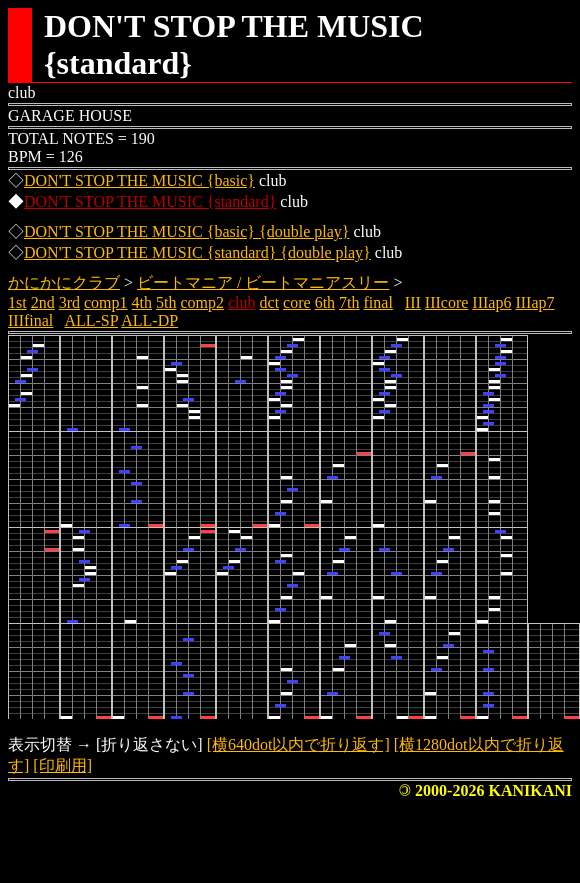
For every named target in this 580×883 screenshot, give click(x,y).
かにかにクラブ (64, 282)
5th (166, 302)
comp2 (202, 302)
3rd (69, 302)
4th (142, 302)
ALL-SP (91, 320)
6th (325, 302)
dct (270, 302)
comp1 (106, 302)
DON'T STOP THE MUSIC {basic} (139, 180)
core (297, 302)
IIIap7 (534, 302)
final (378, 302)
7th (349, 302)
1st (17, 302)
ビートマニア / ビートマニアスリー (263, 282)
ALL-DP (149, 320)
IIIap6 (491, 302)
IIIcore (447, 302)
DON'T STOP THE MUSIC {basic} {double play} (186, 231)
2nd (43, 302)
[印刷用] (62, 765)
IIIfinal (30, 320)
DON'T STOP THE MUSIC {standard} (150, 201)
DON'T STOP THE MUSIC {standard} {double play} (197, 252)
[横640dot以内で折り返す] (298, 744)
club (242, 302)
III (413, 302)
